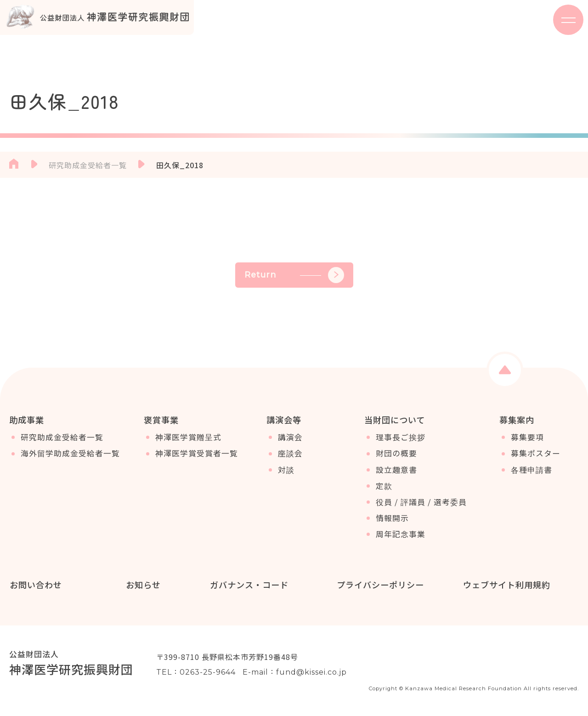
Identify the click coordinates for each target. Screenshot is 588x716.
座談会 (290, 455)
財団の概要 (396, 455)
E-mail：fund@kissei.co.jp (295, 673)
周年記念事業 (401, 536)
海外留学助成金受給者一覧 (70, 455)
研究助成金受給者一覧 (62, 439)
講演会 (290, 439)
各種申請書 (531, 471)
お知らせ (143, 585)
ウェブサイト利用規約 (506, 585)
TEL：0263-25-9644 (196, 673)
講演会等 (284, 420)
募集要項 (527, 439)
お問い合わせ (35, 585)
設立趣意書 (396, 471)
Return (294, 275)
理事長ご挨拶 (401, 439)
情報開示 (392, 520)
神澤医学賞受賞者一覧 (197, 455)
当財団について (395, 420)
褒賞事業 (161, 420)
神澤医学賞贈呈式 (188, 439)
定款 (384, 487)
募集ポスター (536, 455)
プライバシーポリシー (380, 585)
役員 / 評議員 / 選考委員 (421, 503)
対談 (286, 471)
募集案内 (517, 420)
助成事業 (27, 420)
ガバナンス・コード (249, 585)
